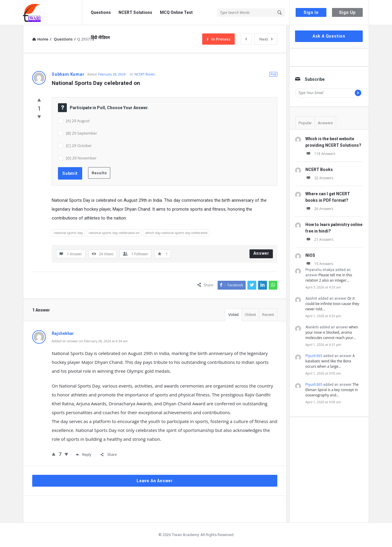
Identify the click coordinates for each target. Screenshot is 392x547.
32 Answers (319, 178)
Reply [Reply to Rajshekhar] (84, 455)
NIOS (310, 255)
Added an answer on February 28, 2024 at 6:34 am (90, 341)
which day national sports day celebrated (176, 233)
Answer (261, 253)
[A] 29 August (78, 121)
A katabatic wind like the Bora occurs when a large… (330, 361)
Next (266, 39)
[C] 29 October (79, 146)
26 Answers (319, 209)
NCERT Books (145, 74)
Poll (273, 74)
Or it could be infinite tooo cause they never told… (332, 304)
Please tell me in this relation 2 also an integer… (329, 278)
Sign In (311, 12)
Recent (268, 315)
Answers (325, 123)
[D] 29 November (81, 158)
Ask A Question (329, 36)
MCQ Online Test (176, 12)
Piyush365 (314, 356)
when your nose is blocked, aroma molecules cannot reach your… (332, 332)
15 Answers (319, 264)
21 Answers (319, 239)
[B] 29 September (81, 133)
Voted (233, 315)
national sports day (68, 233)
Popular (305, 123)
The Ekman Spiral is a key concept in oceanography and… (332, 390)
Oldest (250, 315)
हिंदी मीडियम (100, 38)
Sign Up (348, 12)
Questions (101, 12)
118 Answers (320, 154)
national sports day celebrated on (114, 233)
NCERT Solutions (135, 12)
